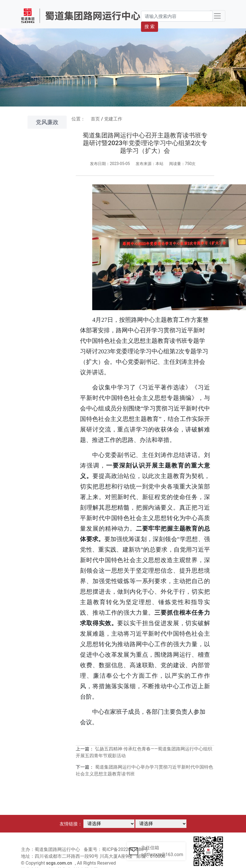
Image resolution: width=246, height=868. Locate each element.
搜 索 (150, 27)
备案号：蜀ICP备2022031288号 (116, 849)
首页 (95, 119)
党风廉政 (47, 122)
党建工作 (113, 119)
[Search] (177, 16)
